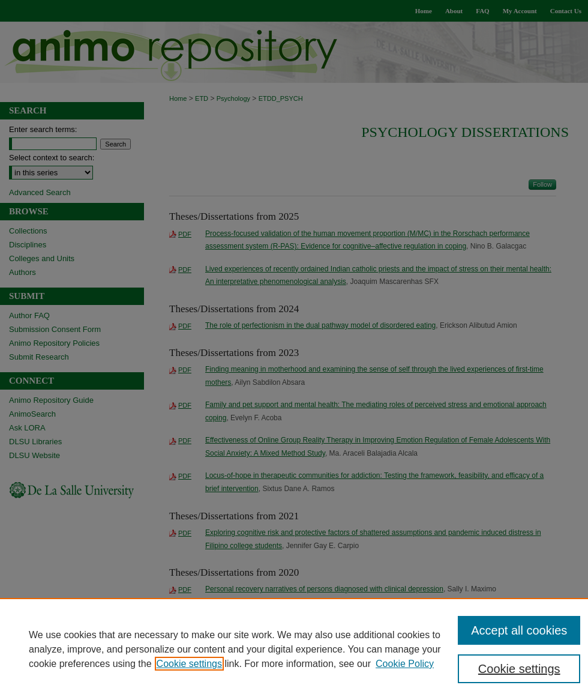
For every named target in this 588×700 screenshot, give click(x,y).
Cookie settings (189, 664)
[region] (294, 649)
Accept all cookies (519, 630)
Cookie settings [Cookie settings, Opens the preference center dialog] (519, 669)
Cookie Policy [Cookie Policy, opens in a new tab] (405, 664)
